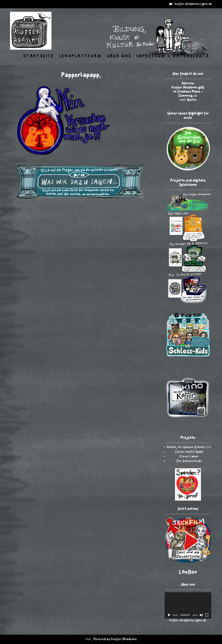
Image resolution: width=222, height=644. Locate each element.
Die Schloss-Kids (189, 461)
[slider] (185, 615)
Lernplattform (80, 56)
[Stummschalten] (201, 615)
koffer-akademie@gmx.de (193, 4)
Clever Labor (189, 457)
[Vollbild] (207, 615)
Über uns (119, 56)
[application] (188, 605)
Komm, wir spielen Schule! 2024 (189, 447)
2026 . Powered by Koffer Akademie (111, 639)
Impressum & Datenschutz (173, 56)
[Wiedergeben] (169, 615)
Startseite (39, 56)
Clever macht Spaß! (189, 452)
